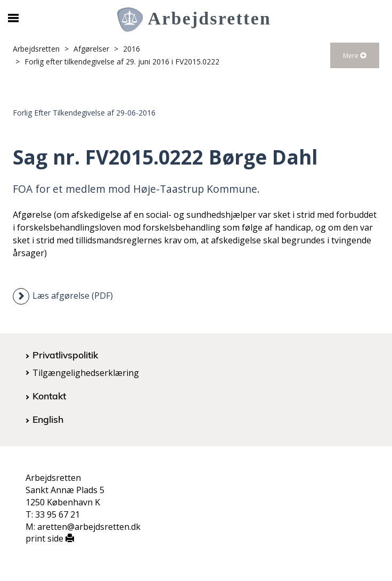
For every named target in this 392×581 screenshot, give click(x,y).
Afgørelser (91, 49)
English (48, 419)
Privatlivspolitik (65, 355)
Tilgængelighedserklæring (86, 373)
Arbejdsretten (36, 49)
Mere (355, 56)
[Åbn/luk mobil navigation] (13, 18)
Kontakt (49, 396)
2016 (132, 49)
